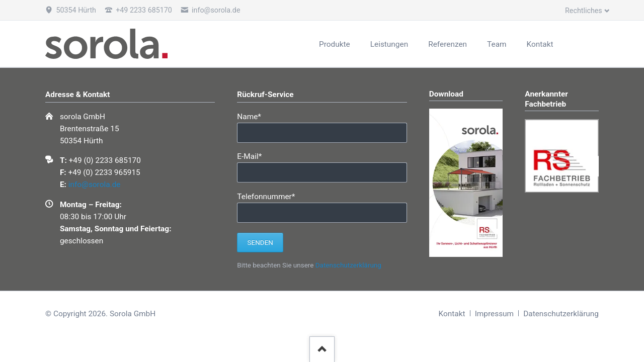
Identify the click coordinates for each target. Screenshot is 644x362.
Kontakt (452, 314)
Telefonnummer (266, 196)
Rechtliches (584, 11)
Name (254, 116)
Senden (260, 243)
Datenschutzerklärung (348, 265)
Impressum (494, 314)
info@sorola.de (95, 185)
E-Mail (254, 156)
